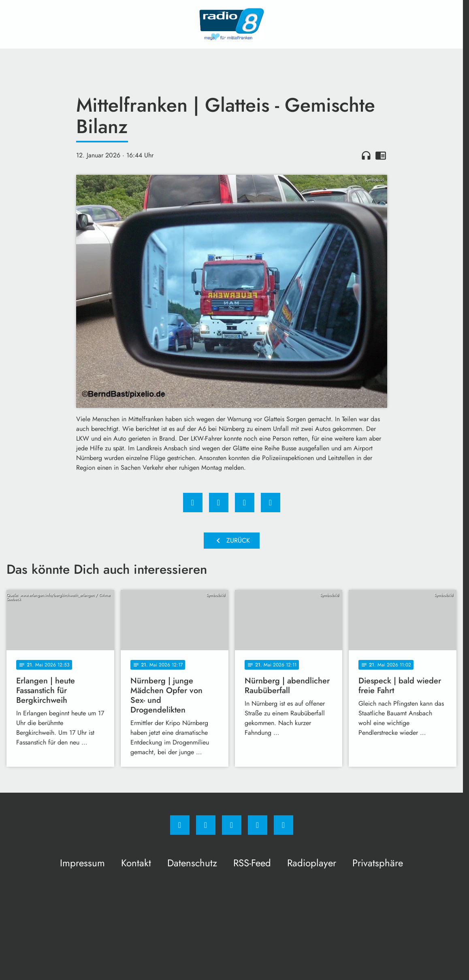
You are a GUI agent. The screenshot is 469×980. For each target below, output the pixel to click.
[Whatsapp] (232, 825)
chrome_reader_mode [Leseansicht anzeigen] (381, 155)
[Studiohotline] (258, 825)
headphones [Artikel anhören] (366, 155)
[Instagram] (206, 825)
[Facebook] (180, 825)
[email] (284, 825)
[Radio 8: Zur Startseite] (232, 24)
